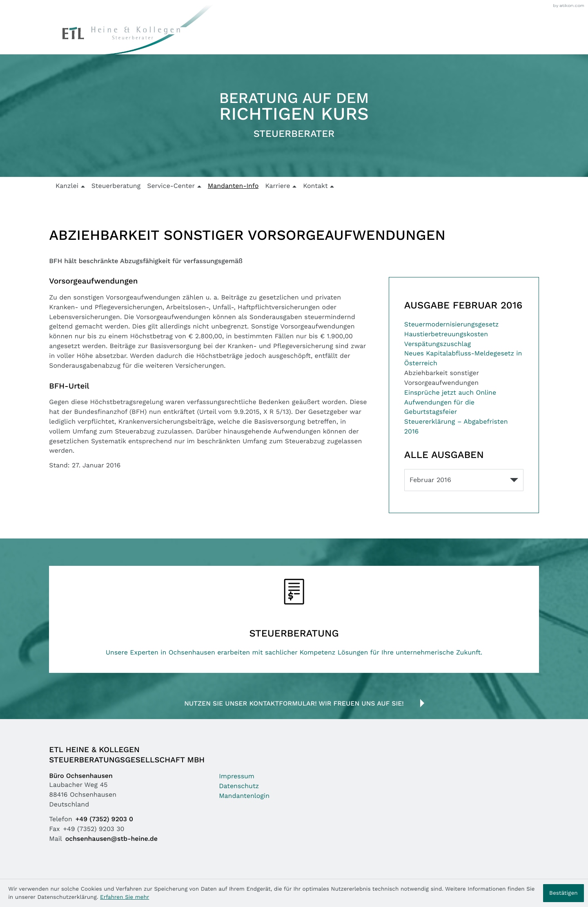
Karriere (277, 186)
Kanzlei (67, 186)
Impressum (237, 776)
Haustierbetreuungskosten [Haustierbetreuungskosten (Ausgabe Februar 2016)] (446, 334)
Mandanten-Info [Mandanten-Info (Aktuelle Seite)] (233, 186)
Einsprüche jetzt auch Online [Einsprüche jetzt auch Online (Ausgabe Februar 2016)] (450, 393)
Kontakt (315, 186)
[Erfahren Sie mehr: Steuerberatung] (294, 619)
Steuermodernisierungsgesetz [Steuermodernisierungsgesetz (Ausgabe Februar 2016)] (451, 325)
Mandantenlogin (244, 796)
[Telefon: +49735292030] (106, 820)
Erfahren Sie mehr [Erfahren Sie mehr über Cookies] (125, 897)
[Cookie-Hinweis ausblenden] (563, 893)
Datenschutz (239, 786)
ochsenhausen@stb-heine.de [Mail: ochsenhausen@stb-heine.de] (111, 839)
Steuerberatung (116, 186)
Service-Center (171, 186)
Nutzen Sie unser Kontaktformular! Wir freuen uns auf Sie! (294, 704)
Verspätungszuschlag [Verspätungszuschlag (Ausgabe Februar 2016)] (438, 344)
